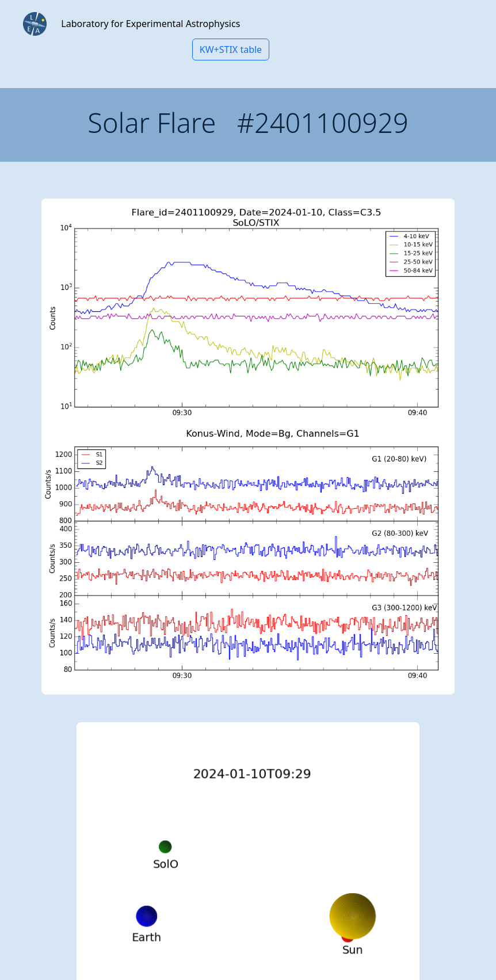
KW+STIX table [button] (231, 49)
